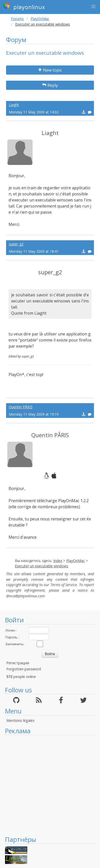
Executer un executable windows (42, 566)
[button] (93, 7)
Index (58, 561)
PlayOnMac (40, 19)
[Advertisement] (47, 785)
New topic (50, 70)
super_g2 (16, 244)
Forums (17, 19)
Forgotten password (24, 669)
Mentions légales (20, 720)
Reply (50, 85)
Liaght (14, 105)
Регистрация (18, 663)
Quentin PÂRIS (21, 407)
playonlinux (24, 6)
